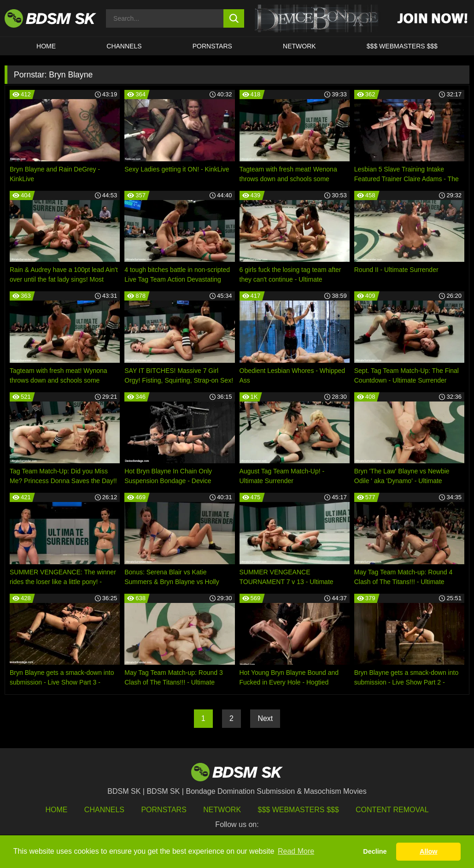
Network (299, 46)
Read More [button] (296, 851)
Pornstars (164, 810)
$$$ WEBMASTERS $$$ (402, 46)
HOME (46, 46)
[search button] (234, 18)
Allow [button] (428, 851)
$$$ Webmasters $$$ (298, 810)
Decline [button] (375, 851)
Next (265, 718)
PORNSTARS (212, 46)
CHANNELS (124, 46)
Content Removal (392, 810)
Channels (104, 810)
